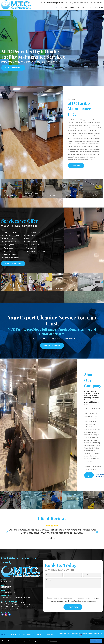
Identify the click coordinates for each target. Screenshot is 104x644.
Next (102, 188)
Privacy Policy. (92, 602)
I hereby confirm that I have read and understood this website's (73, 602)
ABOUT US (81, 7)
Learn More (76, 166)
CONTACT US (99, 7)
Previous (2, 188)
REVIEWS (89, 7)
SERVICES (64, 7)
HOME (56, 7)
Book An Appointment (13, 68)
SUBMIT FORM (73, 607)
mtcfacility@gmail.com (55, 3)
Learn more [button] (54, 641)
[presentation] (73, 593)
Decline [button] (86, 641)
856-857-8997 (95, 3)
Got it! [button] (96, 641)
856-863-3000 (78, 3)
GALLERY (72, 7)
